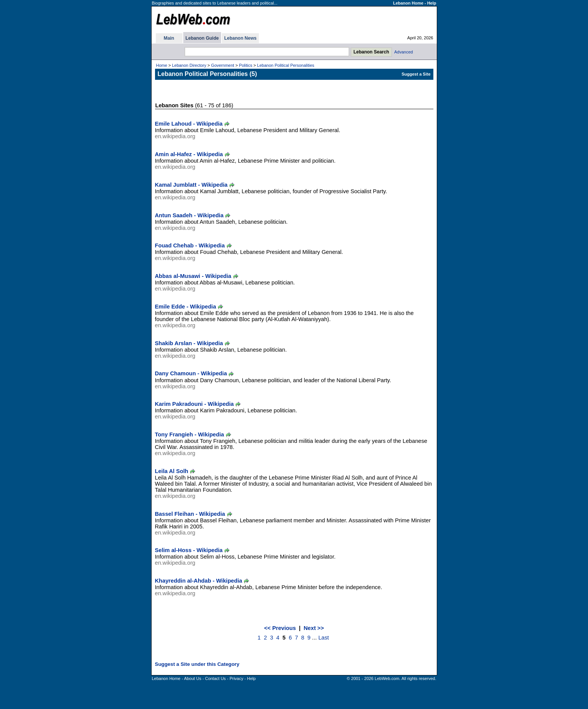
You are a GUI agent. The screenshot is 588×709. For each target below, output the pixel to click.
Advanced (404, 52)
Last (324, 638)
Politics (246, 65)
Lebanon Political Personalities (286, 65)
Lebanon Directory (189, 65)
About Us (193, 678)
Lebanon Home (408, 3)
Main (169, 38)
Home (162, 65)
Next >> (314, 628)
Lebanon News (240, 38)
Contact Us (215, 678)
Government (223, 65)
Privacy (236, 678)
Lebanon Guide (202, 38)
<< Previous (280, 628)
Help (432, 3)
